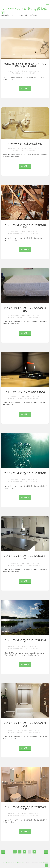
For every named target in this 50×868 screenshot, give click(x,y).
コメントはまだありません (31, 71)
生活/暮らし (36, 234)
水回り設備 (32, 73)
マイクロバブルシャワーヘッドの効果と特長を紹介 (25, 808)
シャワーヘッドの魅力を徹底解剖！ (24, 11)
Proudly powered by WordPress (13, 863)
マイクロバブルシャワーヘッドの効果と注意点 (25, 226)
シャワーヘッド (24, 73)
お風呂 (17, 73)
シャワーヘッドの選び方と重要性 (25, 144)
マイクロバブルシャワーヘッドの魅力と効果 (25, 558)
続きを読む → (26, 90)
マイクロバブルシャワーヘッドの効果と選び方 (25, 724)
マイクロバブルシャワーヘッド (23, 234)
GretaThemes (43, 863)
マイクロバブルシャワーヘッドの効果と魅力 (25, 474)
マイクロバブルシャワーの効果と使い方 (25, 392)
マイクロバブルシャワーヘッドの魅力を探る (25, 641)
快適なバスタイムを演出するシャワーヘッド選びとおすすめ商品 (25, 65)
